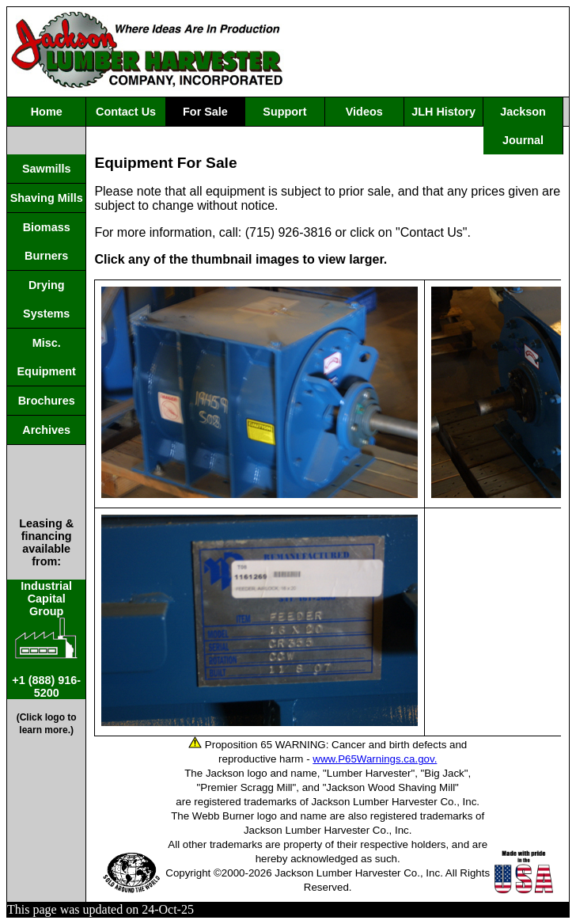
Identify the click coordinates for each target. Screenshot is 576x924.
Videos (364, 112)
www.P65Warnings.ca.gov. (375, 759)
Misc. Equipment (47, 357)
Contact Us (126, 112)
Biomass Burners (47, 241)
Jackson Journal (523, 126)
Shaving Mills (47, 198)
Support (284, 112)
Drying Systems (46, 299)
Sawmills (47, 169)
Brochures (47, 401)
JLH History (443, 112)
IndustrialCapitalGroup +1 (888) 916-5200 (46, 639)
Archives (46, 430)
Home (47, 112)
